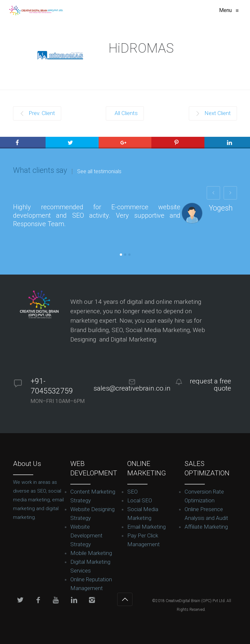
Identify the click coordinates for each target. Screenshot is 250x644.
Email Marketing (146, 527)
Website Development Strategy (86, 535)
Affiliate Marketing (206, 527)
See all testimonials (99, 172)
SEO (132, 492)
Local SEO (140, 500)
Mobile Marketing (91, 553)
